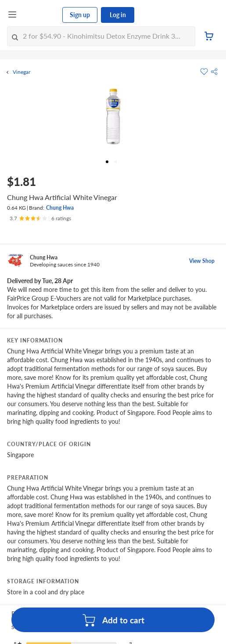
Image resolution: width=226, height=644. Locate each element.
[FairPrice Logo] (40, 15)
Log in (118, 15)
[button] (214, 72)
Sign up (80, 15)
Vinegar (22, 72)
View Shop (202, 261)
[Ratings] (40, 218)
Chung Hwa (60, 208)
